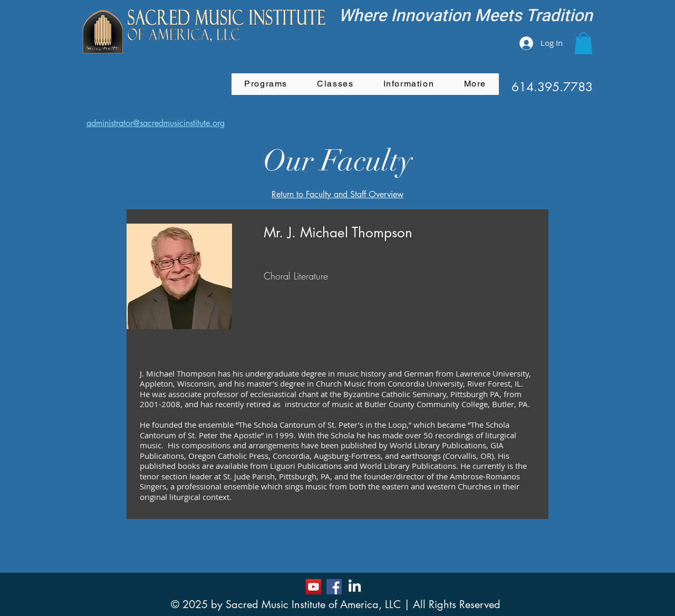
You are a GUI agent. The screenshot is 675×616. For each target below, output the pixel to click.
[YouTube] (314, 587)
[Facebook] (334, 587)
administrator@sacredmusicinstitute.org (156, 123)
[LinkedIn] (355, 587)
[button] (584, 43)
